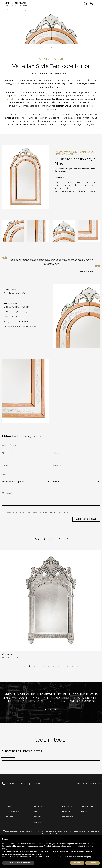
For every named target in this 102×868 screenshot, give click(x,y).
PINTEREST (68, 820)
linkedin (86, 815)
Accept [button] (93, 863)
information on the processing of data (56, 515)
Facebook (68, 810)
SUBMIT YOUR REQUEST (86, 521)
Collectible (11, 820)
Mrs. (14, 446)
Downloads (40, 820)
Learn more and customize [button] (18, 863)
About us (39, 810)
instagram (87, 810)
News (37, 815)
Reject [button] (77, 863)
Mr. (6, 446)
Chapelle (8, 657)
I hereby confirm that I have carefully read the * (38, 515)
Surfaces (10, 826)
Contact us (51, 712)
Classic (9, 810)
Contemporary (13, 815)
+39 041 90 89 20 (34, 787)
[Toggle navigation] (86, 4)
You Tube (68, 815)
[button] (25, 669)
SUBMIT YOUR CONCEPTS (88, 787)
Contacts (39, 826)
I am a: (5, 476)
